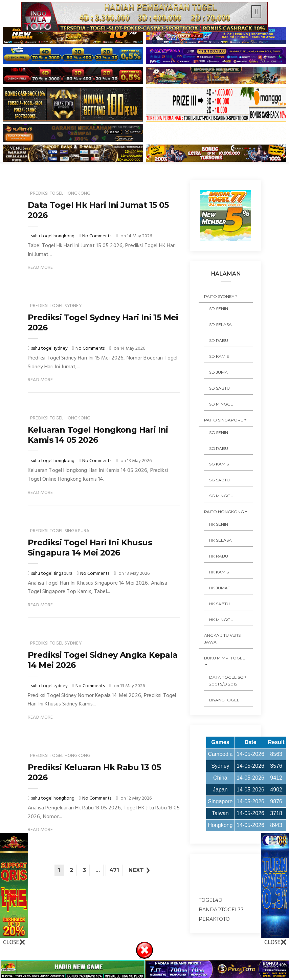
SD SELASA (220, 324)
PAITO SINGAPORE (224, 420)
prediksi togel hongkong (60, 193)
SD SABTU (219, 388)
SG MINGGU (221, 496)
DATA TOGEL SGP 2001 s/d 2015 (228, 681)
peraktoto (214, 919)
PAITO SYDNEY (219, 296)
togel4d (210, 900)
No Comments (97, 236)
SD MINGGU (221, 404)
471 (114, 870)
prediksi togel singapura (60, 531)
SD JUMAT (220, 372)
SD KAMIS (219, 356)
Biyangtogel (224, 700)
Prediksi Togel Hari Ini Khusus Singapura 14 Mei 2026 (90, 548)
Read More (40, 268)
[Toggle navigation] (256, 12)
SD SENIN (219, 309)
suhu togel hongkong (53, 236)
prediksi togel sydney (56, 306)
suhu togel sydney (50, 349)
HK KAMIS (219, 572)
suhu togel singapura (52, 574)
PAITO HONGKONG (224, 512)
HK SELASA (220, 540)
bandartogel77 (221, 910)
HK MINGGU (221, 620)
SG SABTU (219, 480)
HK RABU (219, 556)
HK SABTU (219, 604)
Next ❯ (139, 870)
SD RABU (219, 340)
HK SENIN (219, 524)
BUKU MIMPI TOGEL (225, 658)
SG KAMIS (219, 464)
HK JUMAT (220, 588)
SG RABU (219, 448)
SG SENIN (219, 432)
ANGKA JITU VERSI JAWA (223, 639)
